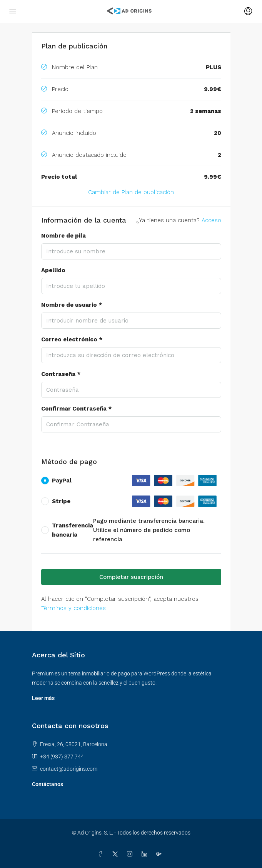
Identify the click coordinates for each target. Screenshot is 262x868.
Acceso (211, 220)
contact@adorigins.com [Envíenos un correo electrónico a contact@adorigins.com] (69, 769)
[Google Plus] (160, 854)
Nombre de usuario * (72, 305)
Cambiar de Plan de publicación (131, 192)
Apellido (53, 270)
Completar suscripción (131, 577)
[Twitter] (117, 854)
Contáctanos (48, 784)
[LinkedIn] (146, 854)
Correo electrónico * (72, 339)
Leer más (43, 698)
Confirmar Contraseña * (76, 409)
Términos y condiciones (73, 608)
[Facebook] (102, 854)
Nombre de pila (63, 236)
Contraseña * (61, 374)
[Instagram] (131, 854)
